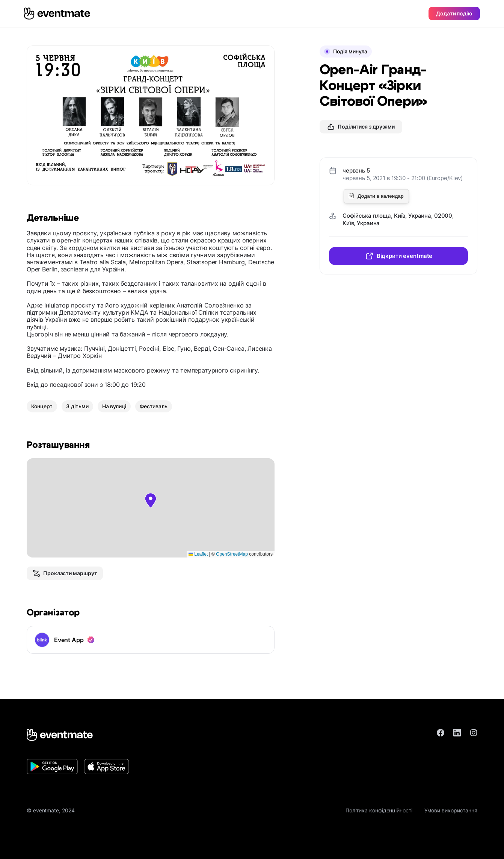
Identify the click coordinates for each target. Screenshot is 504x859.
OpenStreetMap (232, 554)
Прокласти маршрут (65, 573)
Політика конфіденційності (379, 810)
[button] (151, 500)
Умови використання (451, 810)
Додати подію (454, 13)
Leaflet (198, 554)
